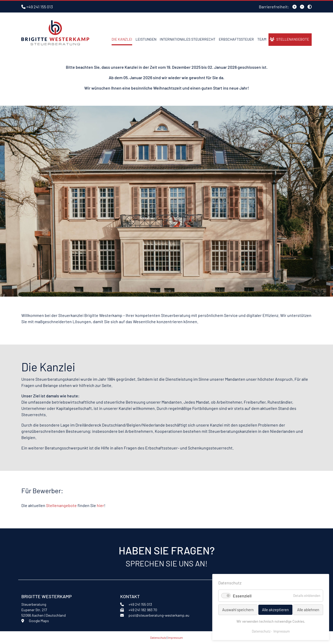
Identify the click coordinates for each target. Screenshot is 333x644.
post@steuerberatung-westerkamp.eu (159, 615)
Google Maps (39, 621)
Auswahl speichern (238, 610)
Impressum (175, 637)
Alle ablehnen (308, 610)
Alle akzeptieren (275, 610)
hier (100, 505)
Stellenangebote (61, 505)
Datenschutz (158, 637)
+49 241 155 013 (40, 7)
